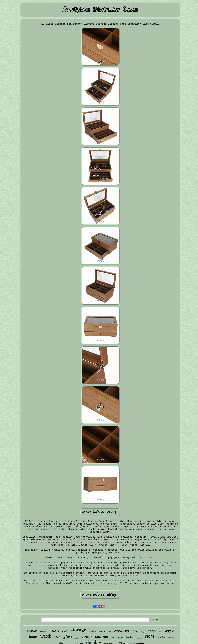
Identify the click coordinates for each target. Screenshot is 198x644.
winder (32, 637)
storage (78, 630)
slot (109, 631)
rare (113, 638)
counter (44, 631)
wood (152, 630)
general (121, 638)
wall (161, 631)
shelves (32, 631)
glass (68, 636)
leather (130, 637)
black (102, 631)
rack (135, 631)
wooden (161, 637)
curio (77, 638)
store (150, 636)
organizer (122, 630)
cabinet (102, 636)
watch (46, 636)
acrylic (170, 631)
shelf (57, 637)
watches (93, 631)
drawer (171, 637)
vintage (87, 637)
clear (65, 631)
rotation (139, 638)
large (143, 632)
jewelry (55, 631)
